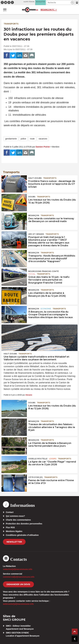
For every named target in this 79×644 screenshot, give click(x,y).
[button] (72, 3)
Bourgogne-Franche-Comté (44, 271)
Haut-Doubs (35, 178)
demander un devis (18, 584)
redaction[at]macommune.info (18, 569)
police (23, 139)
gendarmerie (11, 139)
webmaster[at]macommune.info (18, 604)
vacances (43, 139)
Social (32, 274)
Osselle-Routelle (38, 459)
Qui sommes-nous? (15, 516)
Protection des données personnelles (24, 524)
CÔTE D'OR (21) (35, 477)
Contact (10, 512)
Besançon (34, 215)
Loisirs (53, 459)
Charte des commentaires (18, 520)
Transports (11, 24)
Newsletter (14, 542)
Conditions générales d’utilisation (22, 535)
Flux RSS (10, 527)
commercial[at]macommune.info (19, 577)
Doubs (32, 197)
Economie (46, 309)
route (32, 139)
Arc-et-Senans (36, 234)
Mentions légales (14, 531)
